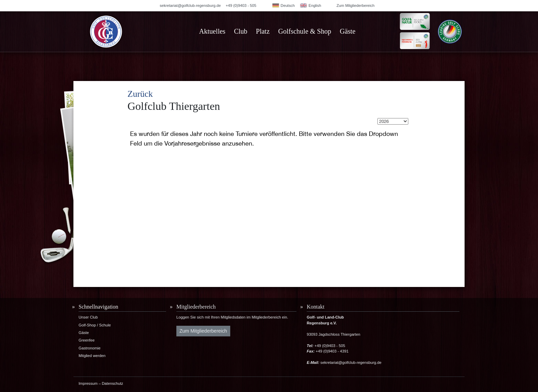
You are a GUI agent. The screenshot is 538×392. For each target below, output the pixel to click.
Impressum (88, 383)
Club (241, 31)
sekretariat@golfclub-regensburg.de (190, 5)
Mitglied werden (92, 356)
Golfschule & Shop (305, 31)
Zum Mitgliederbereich (356, 5)
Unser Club (88, 317)
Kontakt (316, 307)
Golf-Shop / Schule (95, 325)
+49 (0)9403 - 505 (241, 5)
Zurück (140, 94)
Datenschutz (113, 383)
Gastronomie (90, 348)
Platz (263, 31)
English (310, 5)
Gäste (348, 31)
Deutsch (283, 5)
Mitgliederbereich (196, 307)
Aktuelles (212, 31)
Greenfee (87, 340)
